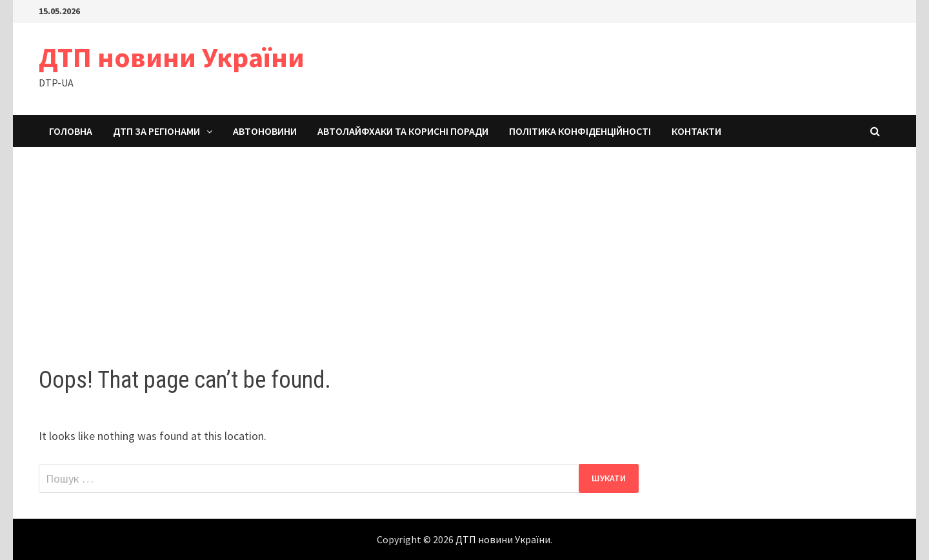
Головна (71, 131)
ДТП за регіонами (156, 131)
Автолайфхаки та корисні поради (403, 131)
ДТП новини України (172, 57)
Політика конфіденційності (580, 131)
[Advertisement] (464, 244)
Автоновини (265, 131)
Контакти (696, 131)
